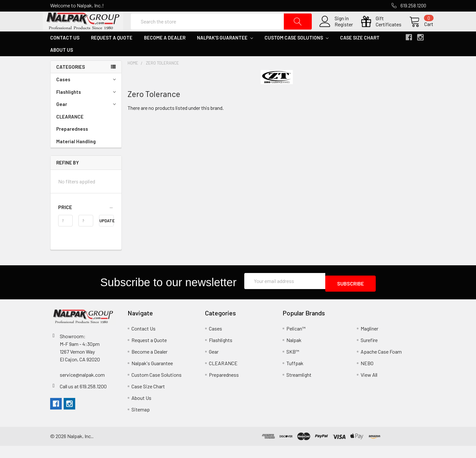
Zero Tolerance (162, 78)
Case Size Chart (360, 52)
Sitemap (141, 422)
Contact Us (65, 52)
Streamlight (299, 387)
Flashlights (86, 107)
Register (337, 32)
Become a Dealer (165, 52)
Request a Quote (112, 52)
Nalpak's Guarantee (225, 52)
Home (133, 78)
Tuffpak (295, 375)
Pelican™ (296, 341)
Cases (86, 94)
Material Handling (76, 156)
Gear (86, 119)
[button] (86, 222)
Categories (71, 82)
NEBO (367, 375)
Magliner (369, 341)
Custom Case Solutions (296, 52)
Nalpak (294, 352)
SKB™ (293, 364)
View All (369, 387)
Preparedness (72, 144)
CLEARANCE (70, 131)
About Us (62, 65)
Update (107, 235)
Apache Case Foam (381, 364)
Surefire (369, 352)
